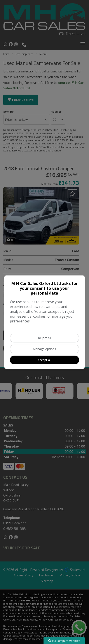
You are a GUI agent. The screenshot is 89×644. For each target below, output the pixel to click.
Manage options (44, 349)
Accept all (44, 360)
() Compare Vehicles (64, 641)
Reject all (44, 338)
